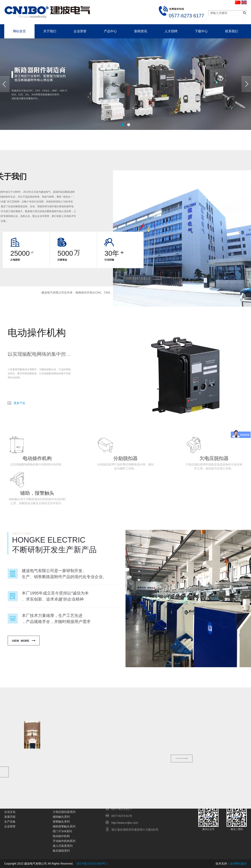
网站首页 (19, 31)
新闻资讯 (141, 31)
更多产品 (19, 403)
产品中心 (110, 31)
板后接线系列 (61, 851)
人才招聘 (171, 31)
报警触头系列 (61, 822)
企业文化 (10, 812)
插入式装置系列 (63, 846)
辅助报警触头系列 (64, 826)
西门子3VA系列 (62, 831)
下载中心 (201, 31)
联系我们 (232, 31)
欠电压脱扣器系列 (64, 812)
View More (20, 641)
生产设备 (10, 822)
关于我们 (50, 31)
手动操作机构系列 (64, 841)
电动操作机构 (61, 836)
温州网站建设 (238, 864)
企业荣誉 (80, 31)
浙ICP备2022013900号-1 (92, 864)
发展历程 (10, 817)
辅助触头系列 (61, 817)
